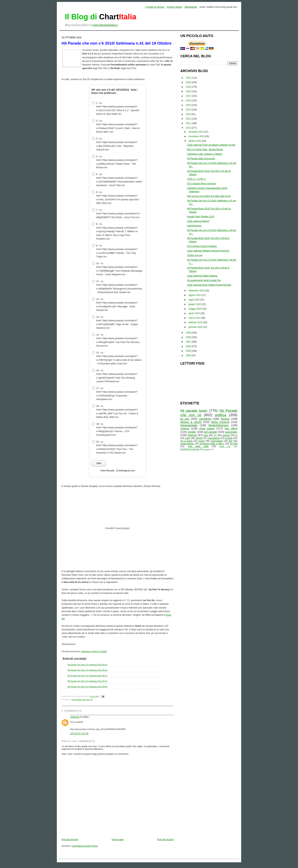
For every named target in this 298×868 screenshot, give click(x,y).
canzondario (217, 441)
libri (231, 441)
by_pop (185, 419)
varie (188, 438)
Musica (225, 419)
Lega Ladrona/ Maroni (198, 221)
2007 (189, 342)
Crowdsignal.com (125, 471)
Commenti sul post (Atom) (85, 846)
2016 (189, 101)
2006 (189, 346)
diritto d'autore (220, 422)
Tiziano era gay (195, 255)
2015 (189, 105)
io (237, 435)
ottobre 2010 (195, 141)
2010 (189, 128)
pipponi (226, 435)
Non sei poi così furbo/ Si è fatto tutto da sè (209, 196)
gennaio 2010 (196, 327)
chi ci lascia (186, 441)
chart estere (207, 428)
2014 (189, 110)
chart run (225, 446)
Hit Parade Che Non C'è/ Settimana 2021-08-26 (87, 670)
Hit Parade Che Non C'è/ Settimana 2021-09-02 (87, 664)
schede (229, 438)
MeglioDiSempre (219, 425)
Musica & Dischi (191, 422)
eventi (202, 441)
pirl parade (210, 432)
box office (231, 428)
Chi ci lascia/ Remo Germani (201, 184)
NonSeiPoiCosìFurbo (190, 449)
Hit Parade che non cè (82, 700)
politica (221, 415)
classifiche (205, 419)
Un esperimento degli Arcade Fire (204, 280)
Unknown (75, 717)
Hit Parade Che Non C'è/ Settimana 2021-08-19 (87, 675)
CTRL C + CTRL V (196, 179)
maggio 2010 (195, 309)
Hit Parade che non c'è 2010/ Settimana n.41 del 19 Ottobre (117, 43)
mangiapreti (214, 438)
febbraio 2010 (196, 322)
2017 (189, 96)
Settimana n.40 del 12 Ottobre (94, 651)
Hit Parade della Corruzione (201, 159)
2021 (189, 78)
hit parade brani (194, 411)
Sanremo (207, 449)
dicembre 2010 (196, 132)
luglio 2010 (194, 300)
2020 (189, 82)
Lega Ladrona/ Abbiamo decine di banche (208, 251)
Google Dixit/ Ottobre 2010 (201, 217)
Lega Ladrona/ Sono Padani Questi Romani (209, 285)
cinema (185, 428)
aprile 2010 (195, 313)
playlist (199, 438)
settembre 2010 (197, 291)
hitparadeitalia (189, 425)
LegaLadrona (187, 444)
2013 (189, 114)
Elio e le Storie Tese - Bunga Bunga (205, 149)
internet (192, 435)
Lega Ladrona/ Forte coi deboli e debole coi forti (211, 145)
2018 (189, 91)
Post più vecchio (165, 840)
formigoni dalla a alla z (212, 444)
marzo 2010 (195, 318)
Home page (118, 840)
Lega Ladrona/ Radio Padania (202, 276)
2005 (189, 351)
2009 (189, 333)
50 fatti (234, 444)
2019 (189, 87)
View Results (107, 471)
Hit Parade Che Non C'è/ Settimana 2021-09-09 (87, 686)
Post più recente (70, 840)
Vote (99, 463)
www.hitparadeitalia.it (105, 25)
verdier (192, 432)
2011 (189, 123)
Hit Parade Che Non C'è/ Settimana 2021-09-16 (87, 681)
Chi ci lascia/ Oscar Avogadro (202, 246)
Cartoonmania (194, 226)
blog (206, 435)
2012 (189, 119)
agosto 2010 (195, 295)
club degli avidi (198, 446)
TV (215, 435)
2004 (189, 355)
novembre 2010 (197, 136)
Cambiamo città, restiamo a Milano (205, 154)
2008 (189, 337)
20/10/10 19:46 (79, 734)
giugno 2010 (195, 304)
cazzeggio (231, 432)
